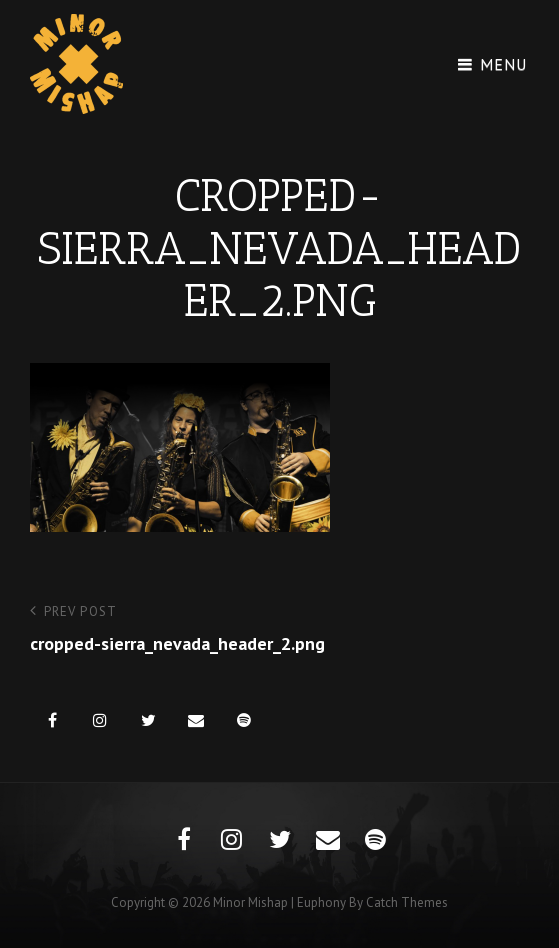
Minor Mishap (250, 902)
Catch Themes (407, 902)
